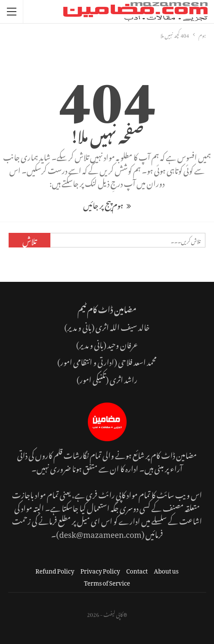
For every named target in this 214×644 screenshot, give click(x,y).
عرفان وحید (123, 343)
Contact (137, 569)
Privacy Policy (100, 569)
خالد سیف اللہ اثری (123, 326)
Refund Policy (55, 569)
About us (166, 569)
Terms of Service (107, 581)
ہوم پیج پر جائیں (107, 204)
